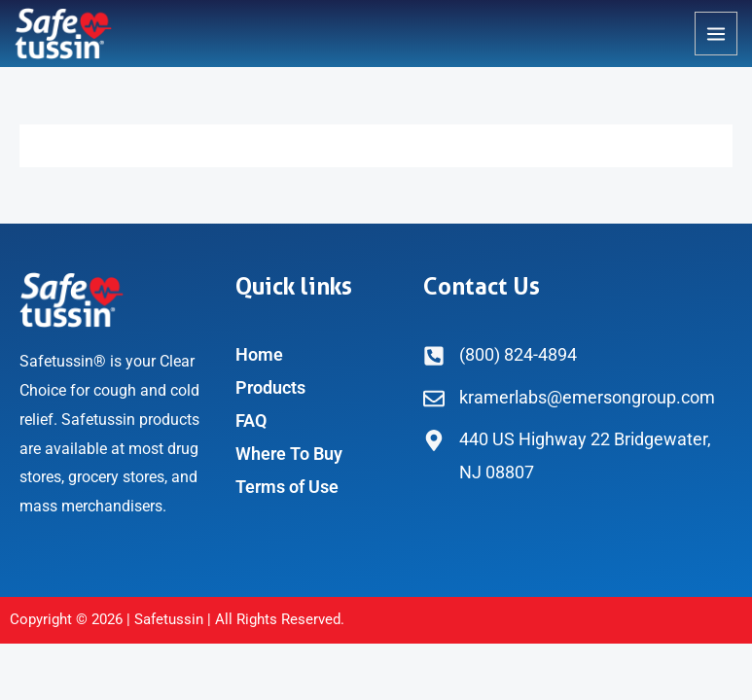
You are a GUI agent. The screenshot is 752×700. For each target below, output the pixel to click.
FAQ (251, 420)
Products (270, 387)
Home (259, 354)
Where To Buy (289, 454)
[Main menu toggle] (716, 33)
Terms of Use (287, 487)
